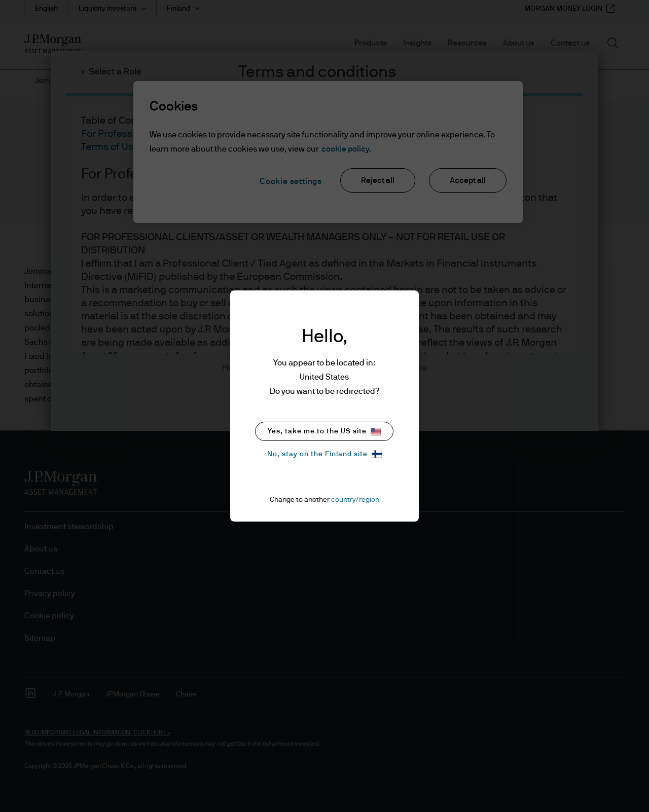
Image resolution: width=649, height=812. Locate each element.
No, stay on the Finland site (324, 454)
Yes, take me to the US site (324, 432)
